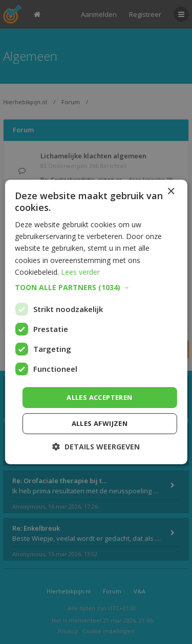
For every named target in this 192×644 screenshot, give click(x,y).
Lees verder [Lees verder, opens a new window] (80, 272)
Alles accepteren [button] (99, 397)
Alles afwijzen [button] (100, 423)
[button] (96, 288)
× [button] (171, 192)
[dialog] (96, 322)
